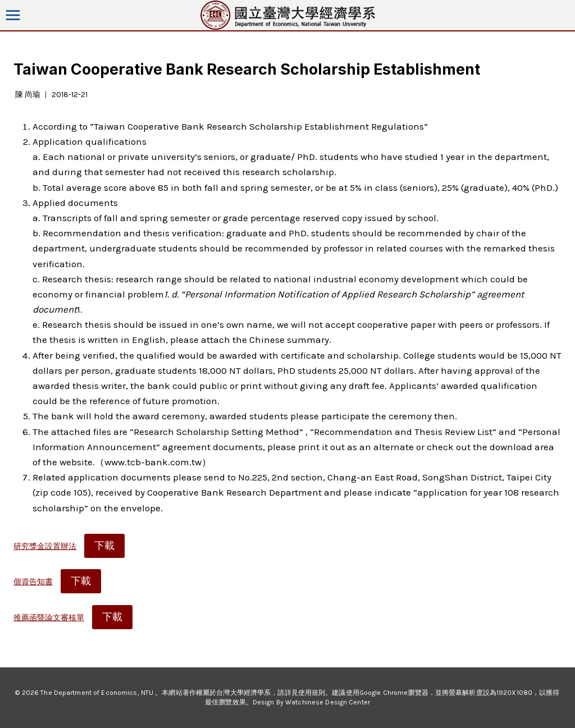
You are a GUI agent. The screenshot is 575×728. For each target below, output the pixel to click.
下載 (104, 546)
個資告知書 (33, 582)
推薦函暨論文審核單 (49, 618)
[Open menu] (13, 15)
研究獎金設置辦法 (45, 546)
